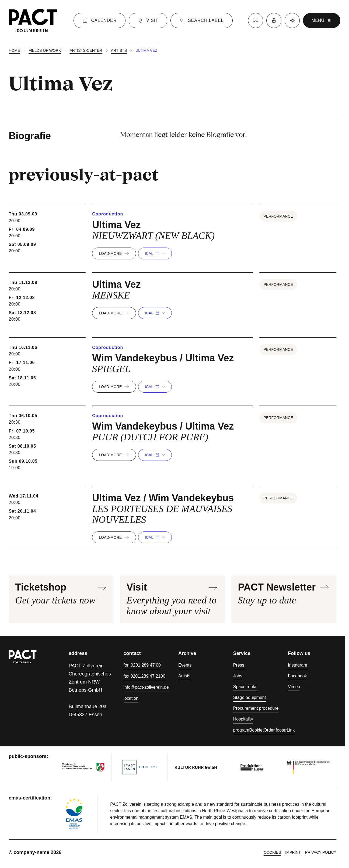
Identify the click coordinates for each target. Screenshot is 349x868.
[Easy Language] (274, 20)
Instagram (297, 665)
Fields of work (45, 50)
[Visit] (148, 20)
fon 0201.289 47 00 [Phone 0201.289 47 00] (142, 665)
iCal (155, 253)
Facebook (297, 676)
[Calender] (100, 20)
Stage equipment (249, 697)
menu (322, 20)
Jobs (238, 676)
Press (239, 665)
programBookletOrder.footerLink (264, 730)
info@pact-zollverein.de (146, 687)
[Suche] (201, 20)
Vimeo (294, 687)
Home (14, 50)
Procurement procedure (256, 708)
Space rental (245, 687)
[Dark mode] (292, 20)
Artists (119, 50)
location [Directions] (131, 698)
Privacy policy (321, 852)
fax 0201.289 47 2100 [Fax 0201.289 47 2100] (144, 676)
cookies (272, 852)
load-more (114, 253)
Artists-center (86, 50)
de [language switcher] (256, 20)
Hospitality (243, 719)
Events (185, 665)
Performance (278, 216)
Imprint (293, 852)
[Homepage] (33, 20)
